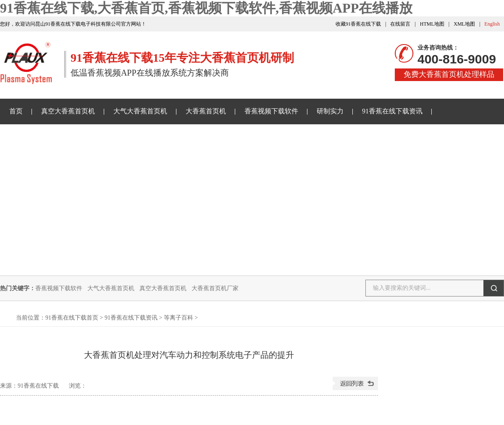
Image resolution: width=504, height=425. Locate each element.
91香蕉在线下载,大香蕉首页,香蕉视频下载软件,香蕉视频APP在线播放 (206, 8)
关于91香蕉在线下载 (137, 136)
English (492, 24)
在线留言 (400, 24)
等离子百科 (178, 318)
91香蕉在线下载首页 (72, 318)
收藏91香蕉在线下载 (358, 24)
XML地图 (464, 24)
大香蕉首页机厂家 (215, 288)
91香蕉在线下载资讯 (392, 111)
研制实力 (330, 111)
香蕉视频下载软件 (271, 111)
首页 (16, 111)
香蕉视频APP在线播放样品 (49, 136)
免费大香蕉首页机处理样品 (449, 74)
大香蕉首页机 (206, 111)
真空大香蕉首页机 (68, 111)
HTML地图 (432, 24)
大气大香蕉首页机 (140, 111)
